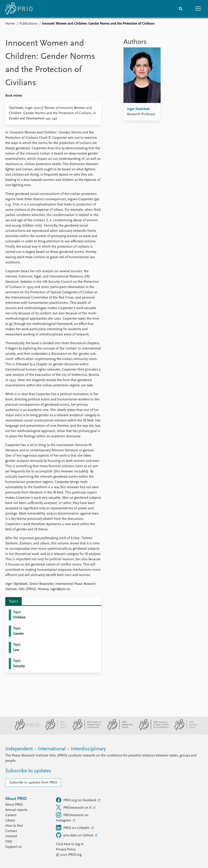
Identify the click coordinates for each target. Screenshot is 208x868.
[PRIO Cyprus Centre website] (54, 729)
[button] (198, 9)
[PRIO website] (25, 729)
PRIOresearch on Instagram (72, 817)
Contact (11, 831)
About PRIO (14, 805)
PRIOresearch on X (74, 807)
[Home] (19, 9)
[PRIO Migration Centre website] (184, 729)
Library (10, 821)
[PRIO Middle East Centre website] (118, 729)
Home (10, 24)
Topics (13, 601)
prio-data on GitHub (75, 835)
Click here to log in (70, 844)
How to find (14, 826)
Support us (13, 847)
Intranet (11, 836)
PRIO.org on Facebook (77, 800)
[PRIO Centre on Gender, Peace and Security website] (85, 729)
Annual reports (16, 810)
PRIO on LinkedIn (73, 828)
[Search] (181, 9)
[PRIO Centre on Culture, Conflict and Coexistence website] (152, 729)
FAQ (9, 842)
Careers (11, 815)
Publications (28, 24)
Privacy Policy (66, 850)
